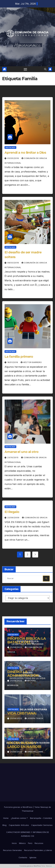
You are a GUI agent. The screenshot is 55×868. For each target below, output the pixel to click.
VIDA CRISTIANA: (22, 713)
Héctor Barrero (31, 362)
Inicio (14, 843)
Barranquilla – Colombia (41, 818)
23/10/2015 (13, 458)
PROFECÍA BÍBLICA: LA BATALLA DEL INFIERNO (27, 642)
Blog (4, 825)
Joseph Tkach (34, 718)
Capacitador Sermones (42, 825)
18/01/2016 (13, 362)
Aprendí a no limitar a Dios (25, 153)
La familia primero (19, 357)
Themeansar (28, 811)
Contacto (23, 857)
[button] (45, 69)
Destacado (10, 147)
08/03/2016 (13, 263)
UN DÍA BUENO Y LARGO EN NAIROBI (24, 745)
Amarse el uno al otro (21, 452)
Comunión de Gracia (35, 518)
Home (6, 818)
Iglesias (33, 857)
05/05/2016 (13, 158)
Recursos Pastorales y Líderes (38, 850)
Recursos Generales (12, 850)
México (22, 843)
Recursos (39, 843)
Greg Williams (34, 752)
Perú (30, 843)
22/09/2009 (14, 518)
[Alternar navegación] (25, 69)
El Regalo (12, 512)
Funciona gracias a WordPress (19, 807)
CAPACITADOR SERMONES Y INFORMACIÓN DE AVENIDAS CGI (28, 834)
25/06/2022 (16, 647)
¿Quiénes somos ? (19, 818)
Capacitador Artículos (19, 825)
